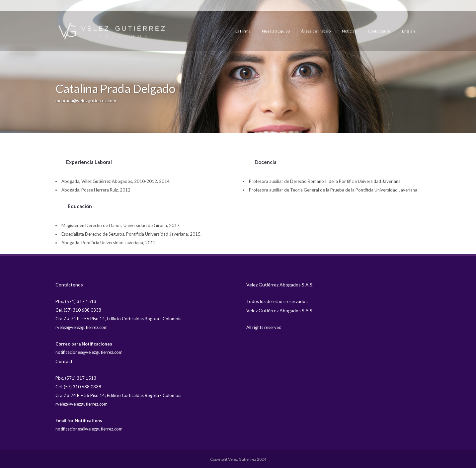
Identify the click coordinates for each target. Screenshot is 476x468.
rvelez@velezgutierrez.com (81, 327)
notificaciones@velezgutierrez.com (89, 352)
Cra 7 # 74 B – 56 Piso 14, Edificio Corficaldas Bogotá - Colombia (119, 319)
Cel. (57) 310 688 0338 (78, 310)
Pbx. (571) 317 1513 (76, 301)
